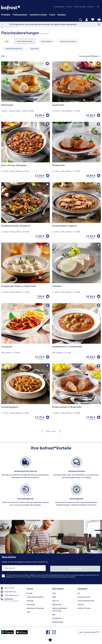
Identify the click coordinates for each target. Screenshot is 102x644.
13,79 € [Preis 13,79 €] (40, 417)
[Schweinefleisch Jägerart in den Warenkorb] (98, 236)
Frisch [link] (52, 15)
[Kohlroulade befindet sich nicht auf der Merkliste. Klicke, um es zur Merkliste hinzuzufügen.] (47, 64)
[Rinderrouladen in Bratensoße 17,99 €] (76, 394)
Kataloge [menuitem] (30, 600)
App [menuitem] (54, 614)
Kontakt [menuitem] (30, 592)
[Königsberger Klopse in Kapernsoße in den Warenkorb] (47, 297)
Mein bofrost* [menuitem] (8, 587)
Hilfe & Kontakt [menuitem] (80, 7)
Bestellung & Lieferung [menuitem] (35, 607)
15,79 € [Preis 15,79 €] (40, 357)
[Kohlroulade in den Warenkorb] (47, 115)
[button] (94, 7)
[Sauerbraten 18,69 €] (76, 92)
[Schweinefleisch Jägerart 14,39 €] (76, 213)
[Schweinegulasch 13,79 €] (25, 394)
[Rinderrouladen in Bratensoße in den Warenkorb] (98, 417)
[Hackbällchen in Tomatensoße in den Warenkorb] (98, 357)
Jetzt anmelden (75, 568)
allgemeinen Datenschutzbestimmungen (54, 576)
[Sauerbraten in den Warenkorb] (98, 115)
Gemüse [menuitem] (81, 604)
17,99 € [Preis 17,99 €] (40, 236)
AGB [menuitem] (54, 596)
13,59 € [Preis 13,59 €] (39, 176)
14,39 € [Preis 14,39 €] (90, 236)
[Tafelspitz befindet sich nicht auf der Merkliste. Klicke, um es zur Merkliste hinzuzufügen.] (98, 245)
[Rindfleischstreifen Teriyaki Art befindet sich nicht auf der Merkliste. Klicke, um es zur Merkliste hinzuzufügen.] (47, 185)
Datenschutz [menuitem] (57, 604)
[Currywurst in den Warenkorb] (47, 357)
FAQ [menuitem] (28, 611)
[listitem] (25, 469)
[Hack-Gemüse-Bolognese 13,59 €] (25, 152)
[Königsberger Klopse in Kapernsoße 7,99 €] (25, 273)
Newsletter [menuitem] (31, 604)
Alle (7, 41)
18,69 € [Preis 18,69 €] (90, 115)
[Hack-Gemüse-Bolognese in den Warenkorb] (47, 176)
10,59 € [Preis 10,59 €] (90, 357)
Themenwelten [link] (20, 15)
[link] (11, 8)
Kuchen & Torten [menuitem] (84, 607)
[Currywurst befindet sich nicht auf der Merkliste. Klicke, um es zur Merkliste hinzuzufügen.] (47, 306)
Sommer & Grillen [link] (38, 15)
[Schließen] (99, 24)
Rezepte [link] (62, 15)
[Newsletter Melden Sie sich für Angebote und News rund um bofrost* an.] (51, 569)
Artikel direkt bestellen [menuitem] (35, 596)
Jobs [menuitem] (54, 592)
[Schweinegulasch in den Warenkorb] (47, 417)
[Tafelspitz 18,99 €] (76, 273)
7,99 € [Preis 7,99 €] (40, 296)
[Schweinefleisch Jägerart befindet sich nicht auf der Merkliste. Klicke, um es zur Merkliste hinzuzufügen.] (98, 185)
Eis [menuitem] (79, 592)
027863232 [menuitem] (7, 599)
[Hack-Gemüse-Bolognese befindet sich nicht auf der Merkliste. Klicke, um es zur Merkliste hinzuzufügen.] (47, 124)
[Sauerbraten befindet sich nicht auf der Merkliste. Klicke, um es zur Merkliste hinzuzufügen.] (98, 64)
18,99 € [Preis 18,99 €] (39, 115)
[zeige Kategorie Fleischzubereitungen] (25, 41)
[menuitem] (6, 14)
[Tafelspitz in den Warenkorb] (98, 297)
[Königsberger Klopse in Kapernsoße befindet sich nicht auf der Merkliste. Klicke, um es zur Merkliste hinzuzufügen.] (47, 245)
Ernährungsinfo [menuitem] (59, 7)
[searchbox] (3, 20)
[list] (51, 484)
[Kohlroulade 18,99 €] (25, 92)
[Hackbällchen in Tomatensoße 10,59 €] (76, 333)
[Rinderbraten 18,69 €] (76, 152)
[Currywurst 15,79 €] (25, 333)
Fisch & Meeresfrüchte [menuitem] (86, 600)
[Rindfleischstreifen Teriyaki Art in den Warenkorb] (47, 236)
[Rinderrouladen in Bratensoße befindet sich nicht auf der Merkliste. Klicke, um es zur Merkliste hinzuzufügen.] (98, 366)
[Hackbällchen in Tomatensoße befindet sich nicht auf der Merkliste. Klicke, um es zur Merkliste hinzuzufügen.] (98, 306)
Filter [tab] (6, 56)
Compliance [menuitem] (57, 617)
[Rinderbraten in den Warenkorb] (98, 176)
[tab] (87, 19)
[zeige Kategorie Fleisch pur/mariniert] (68, 41)
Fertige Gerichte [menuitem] (84, 596)
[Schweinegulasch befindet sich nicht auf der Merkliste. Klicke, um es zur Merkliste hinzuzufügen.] (47, 366)
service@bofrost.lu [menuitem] (10, 595)
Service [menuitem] (69, 7)
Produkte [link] (6, 15)
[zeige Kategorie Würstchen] (35, 49)
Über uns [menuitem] (55, 600)
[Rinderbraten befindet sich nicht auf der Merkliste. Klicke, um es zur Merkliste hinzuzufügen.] (98, 124)
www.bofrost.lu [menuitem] (9, 591)
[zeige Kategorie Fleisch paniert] (47, 41)
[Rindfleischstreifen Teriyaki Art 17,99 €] (25, 213)
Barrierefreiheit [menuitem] (58, 621)
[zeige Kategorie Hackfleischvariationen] (14, 49)
